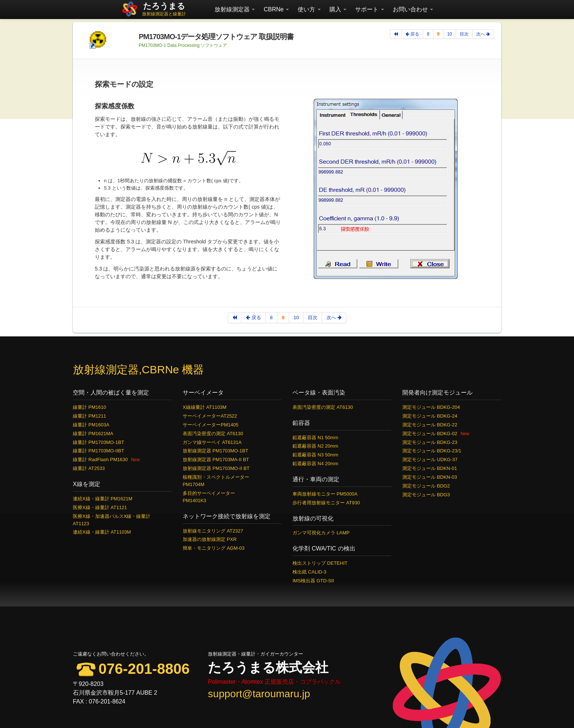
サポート (369, 9)
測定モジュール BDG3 (426, 495)
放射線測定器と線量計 (164, 14)
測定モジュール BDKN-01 (430, 468)
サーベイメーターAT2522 (210, 416)
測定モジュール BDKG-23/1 (432, 451)
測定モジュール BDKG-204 (431, 407)
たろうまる (164, 6)
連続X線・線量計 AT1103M (102, 532)
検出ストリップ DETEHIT (320, 563)
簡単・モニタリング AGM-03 (214, 548)
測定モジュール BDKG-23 (430, 442)
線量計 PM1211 (90, 416)
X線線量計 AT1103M (205, 407)
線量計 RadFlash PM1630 (100, 460)
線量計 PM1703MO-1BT (98, 442)
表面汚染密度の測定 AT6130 (213, 434)
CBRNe (276, 9)
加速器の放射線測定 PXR (210, 539)
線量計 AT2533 (89, 468)
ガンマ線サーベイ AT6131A (212, 442)
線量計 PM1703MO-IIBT (98, 451)
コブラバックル (320, 682)
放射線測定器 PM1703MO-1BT (215, 451)
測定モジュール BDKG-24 (430, 416)
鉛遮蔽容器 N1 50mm (315, 438)
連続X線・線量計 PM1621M (103, 499)
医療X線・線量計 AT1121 (100, 507)
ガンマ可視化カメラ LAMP (321, 533)
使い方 (309, 9)
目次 (464, 34)
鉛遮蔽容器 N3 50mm (315, 455)
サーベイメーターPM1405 (210, 425)
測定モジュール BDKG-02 (430, 434)
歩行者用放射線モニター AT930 (326, 503)
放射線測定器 (235, 9)
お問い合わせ (413, 9)
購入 (338, 9)
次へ (483, 34)
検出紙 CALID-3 (309, 572)
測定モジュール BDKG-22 (430, 425)
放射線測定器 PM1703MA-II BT (216, 460)
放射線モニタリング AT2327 (213, 531)
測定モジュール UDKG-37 (430, 460)
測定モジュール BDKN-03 (430, 477)
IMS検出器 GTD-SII (313, 581)
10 (449, 34)
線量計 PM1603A (91, 425)
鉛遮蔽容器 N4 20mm (315, 464)
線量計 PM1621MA (93, 434)
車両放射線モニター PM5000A (325, 494)
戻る (412, 34)
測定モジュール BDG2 (426, 486)
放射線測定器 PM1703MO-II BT (216, 468)
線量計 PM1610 (90, 407)
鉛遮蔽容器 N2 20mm (315, 446)
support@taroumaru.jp (259, 694)
